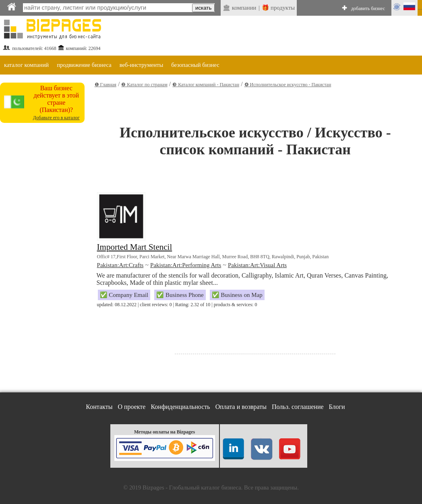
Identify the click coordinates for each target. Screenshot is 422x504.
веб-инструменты (142, 65)
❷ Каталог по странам (144, 85)
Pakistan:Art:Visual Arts (257, 265)
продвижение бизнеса (84, 65)
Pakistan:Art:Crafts (120, 265)
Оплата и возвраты (241, 407)
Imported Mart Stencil (135, 247)
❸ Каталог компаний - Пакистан (206, 85)
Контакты (99, 407)
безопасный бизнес (195, 65)
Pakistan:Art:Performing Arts (186, 265)
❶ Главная (105, 85)
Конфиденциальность (180, 407)
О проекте (131, 407)
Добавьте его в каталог (56, 118)
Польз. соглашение (298, 407)
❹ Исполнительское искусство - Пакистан (288, 85)
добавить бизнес (368, 8)
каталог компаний (26, 65)
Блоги (337, 407)
